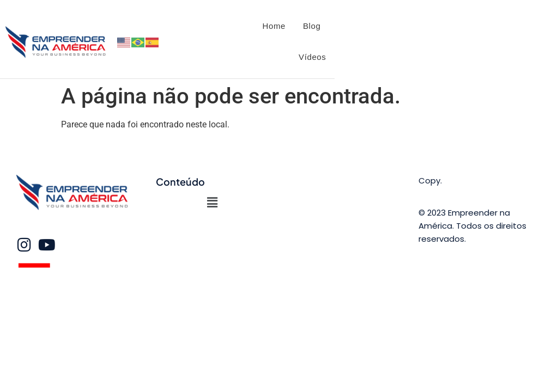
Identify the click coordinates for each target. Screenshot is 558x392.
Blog (312, 26)
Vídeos (312, 57)
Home (274, 26)
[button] (212, 203)
